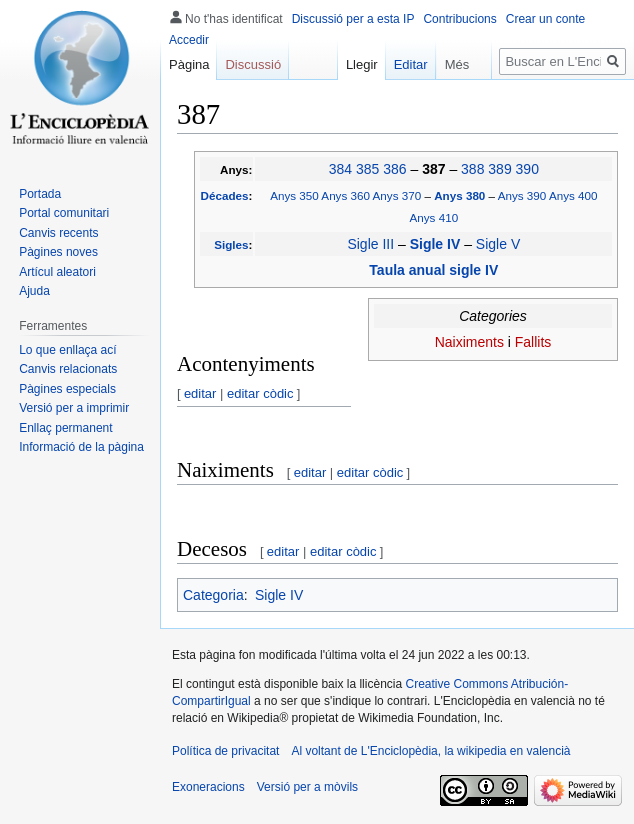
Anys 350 (294, 195)
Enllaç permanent (65, 428)
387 (435, 169)
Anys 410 (434, 217)
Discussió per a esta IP (353, 19)
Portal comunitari (64, 213)
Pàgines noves (58, 252)
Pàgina (189, 64)
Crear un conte (545, 19)
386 (394, 169)
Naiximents (469, 342)
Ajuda (34, 291)
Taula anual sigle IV (433, 270)
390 (527, 169)
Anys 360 (345, 195)
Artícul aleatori (57, 272)
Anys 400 (573, 195)
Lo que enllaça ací (67, 350)
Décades (225, 195)
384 (340, 169)
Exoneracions (208, 787)
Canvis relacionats (68, 369)
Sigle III (370, 244)
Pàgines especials (67, 389)
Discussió (253, 64)
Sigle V (498, 244)
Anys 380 (461, 195)
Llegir (353, 64)
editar (200, 393)
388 (472, 169)
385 (367, 169)
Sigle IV (437, 244)
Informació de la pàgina (81, 447)
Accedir (189, 40)
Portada (40, 194)
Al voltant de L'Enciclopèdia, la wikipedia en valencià (430, 751)
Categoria (213, 595)
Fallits (533, 342)
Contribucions (459, 19)
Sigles (231, 244)
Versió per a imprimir (74, 408)
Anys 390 (522, 195)
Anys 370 (397, 195)
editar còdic (260, 393)
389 (499, 169)
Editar (402, 64)
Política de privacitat (225, 751)
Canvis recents (58, 233)
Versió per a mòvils (307, 787)
